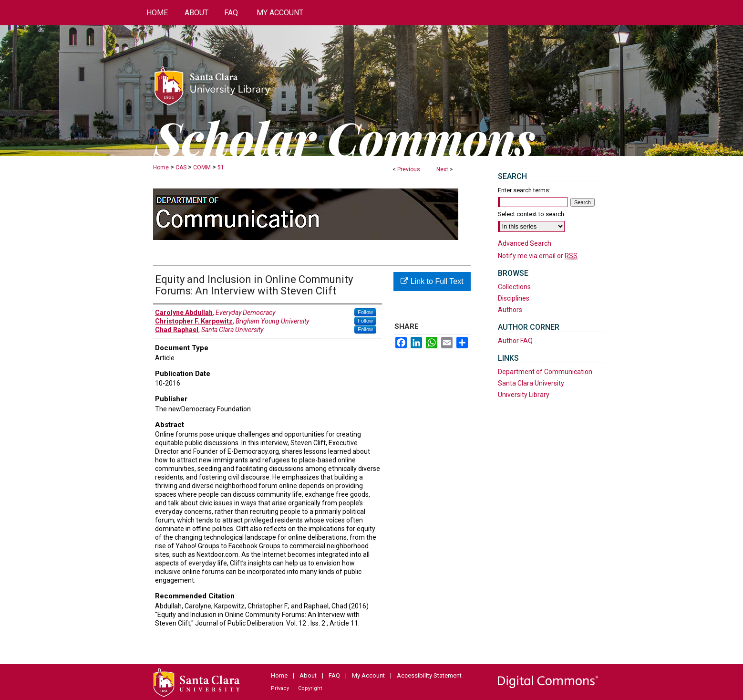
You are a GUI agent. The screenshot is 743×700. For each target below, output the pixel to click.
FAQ (334, 675)
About (308, 675)
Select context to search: (532, 214)
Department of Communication (545, 372)
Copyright (310, 688)
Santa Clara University (531, 383)
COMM (202, 167)
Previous (409, 169)
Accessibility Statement (429, 675)
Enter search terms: (524, 190)
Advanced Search (525, 243)
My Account (368, 675)
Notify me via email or (538, 256)
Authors (510, 310)
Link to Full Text (432, 281)
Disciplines (514, 298)
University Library (524, 395)
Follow (365, 312)
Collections (514, 287)
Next (442, 169)
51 (221, 167)
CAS (181, 167)
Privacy (280, 688)
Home (161, 167)
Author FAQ (515, 341)
